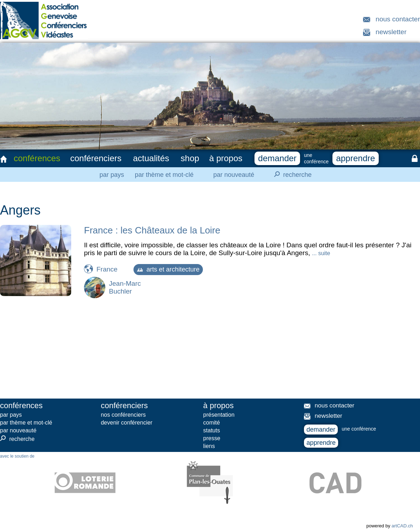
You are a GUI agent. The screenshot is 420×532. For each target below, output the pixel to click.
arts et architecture (168, 269)
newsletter (391, 32)
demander (277, 158)
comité (212, 423)
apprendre (355, 158)
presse (212, 438)
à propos (226, 158)
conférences (37, 158)
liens (209, 446)
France (107, 269)
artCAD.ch (402, 526)
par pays (112, 175)
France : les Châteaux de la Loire (152, 230)
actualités (151, 158)
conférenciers (96, 158)
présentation (219, 415)
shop (190, 158)
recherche (291, 174)
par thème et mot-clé (164, 175)
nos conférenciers (123, 415)
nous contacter (398, 19)
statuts (212, 430)
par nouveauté (234, 175)
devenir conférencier (127, 423)
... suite (321, 253)
